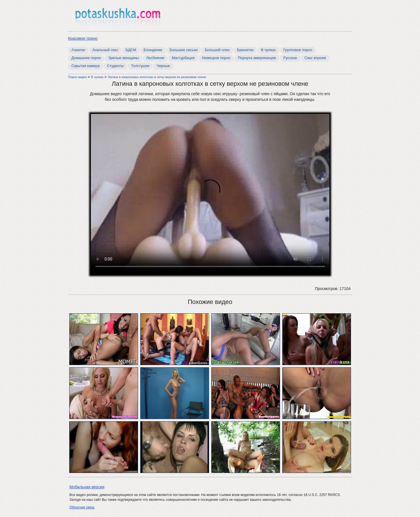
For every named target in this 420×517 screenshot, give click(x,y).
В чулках (268, 50)
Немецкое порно (216, 58)
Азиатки (78, 50)
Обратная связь (82, 507)
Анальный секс (105, 50)
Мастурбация (183, 58)
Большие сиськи (183, 50)
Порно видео (78, 77)
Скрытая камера (86, 66)
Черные (163, 66)
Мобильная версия (87, 487)
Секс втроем (315, 58)
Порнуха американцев (257, 58)
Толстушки (140, 66)
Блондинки (153, 50)
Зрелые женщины (123, 58)
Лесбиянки (155, 58)
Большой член (217, 50)
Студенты (115, 66)
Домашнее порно (86, 58)
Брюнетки (245, 50)
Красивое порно (83, 38)
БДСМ (131, 50)
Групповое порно (298, 50)
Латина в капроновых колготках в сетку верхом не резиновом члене (157, 77)
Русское (290, 58)
